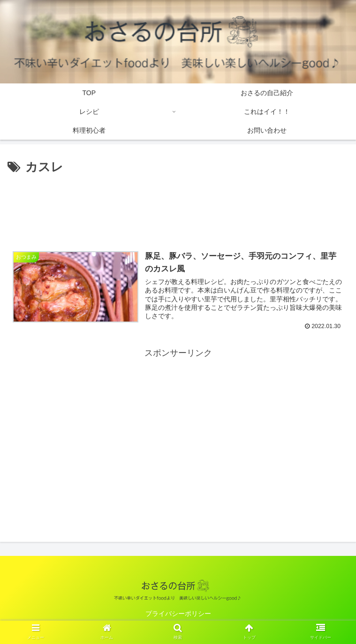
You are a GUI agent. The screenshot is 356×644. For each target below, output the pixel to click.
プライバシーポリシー (178, 614)
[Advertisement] (178, 206)
